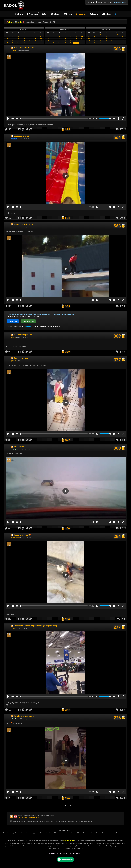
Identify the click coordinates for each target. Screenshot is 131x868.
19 (41, 38)
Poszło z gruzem (22, 358)
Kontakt (59, 853)
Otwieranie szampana (24, 716)
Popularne (81, 14)
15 (18, 38)
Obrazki (56, 14)
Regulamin (52, 853)
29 (18, 43)
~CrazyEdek (15, 227)
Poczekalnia (32, 14)
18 (35, 38)
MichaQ (14, 337)
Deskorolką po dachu (24, 224)
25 (35, 41)
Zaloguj (108, 2)
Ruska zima (19, 446)
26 (41, 41)
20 (7, 41)
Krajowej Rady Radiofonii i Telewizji (29, 817)
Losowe (94, 14)
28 (13, 43)
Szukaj (99, 2)
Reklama (65, 853)
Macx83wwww (16, 538)
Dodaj (91, 2)
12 (41, 36)
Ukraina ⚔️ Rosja (15, 22)
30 (24, 43)
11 (35, 36)
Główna (19, 14)
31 (82, 43)
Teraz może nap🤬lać (24, 535)
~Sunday (14, 139)
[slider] (54, 118)
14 (13, 38)
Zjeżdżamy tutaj (21, 136)
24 (30, 41)
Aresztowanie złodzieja (25, 47)
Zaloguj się (13, 321)
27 (7, 43)
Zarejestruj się (120, 2)
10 (30, 36)
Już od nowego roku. (23, 334)
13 (7, 38)
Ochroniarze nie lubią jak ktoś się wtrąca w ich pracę (38, 625)
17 (30, 38)
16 (24, 38)
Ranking (106, 14)
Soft (45, 14)
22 (18, 41)
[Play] (8, 118)
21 (13, 41)
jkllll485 (14, 361)
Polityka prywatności (76, 853)
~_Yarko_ (14, 50)
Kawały (68, 14)
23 (24, 41)
